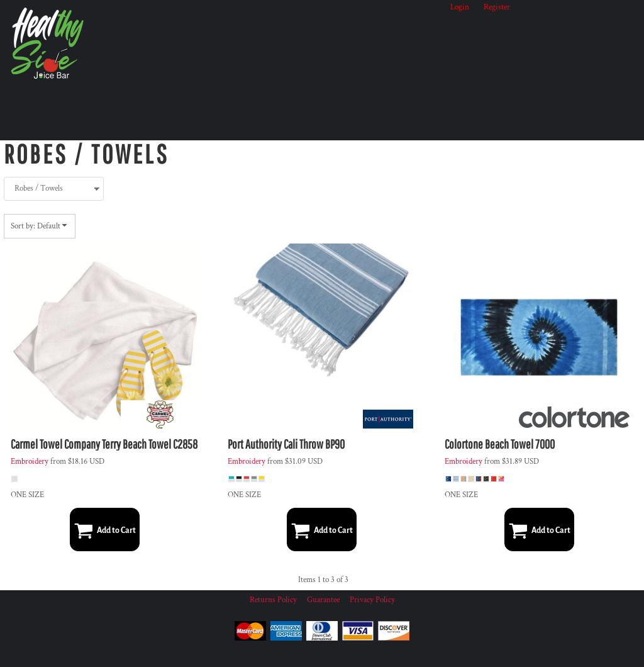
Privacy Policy (372, 600)
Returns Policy (273, 600)
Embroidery (30, 462)
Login (460, 7)
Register (497, 7)
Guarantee (323, 600)
